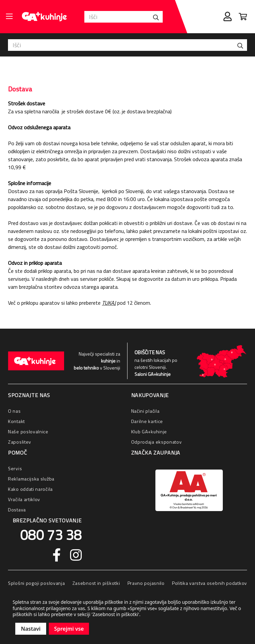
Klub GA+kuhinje (149, 431)
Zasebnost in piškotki (96, 583)
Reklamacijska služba (31, 479)
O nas (14, 411)
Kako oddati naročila (30, 489)
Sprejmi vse (69, 629)
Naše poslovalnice (28, 431)
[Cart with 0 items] (243, 17)
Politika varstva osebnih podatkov (210, 583)
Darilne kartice (147, 421)
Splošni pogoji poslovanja (37, 583)
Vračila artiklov (24, 499)
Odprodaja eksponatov (157, 442)
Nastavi (31, 629)
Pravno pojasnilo (146, 583)
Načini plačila (145, 411)
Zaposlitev (20, 442)
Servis (15, 468)
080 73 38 (51, 535)
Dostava (17, 510)
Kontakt (16, 421)
